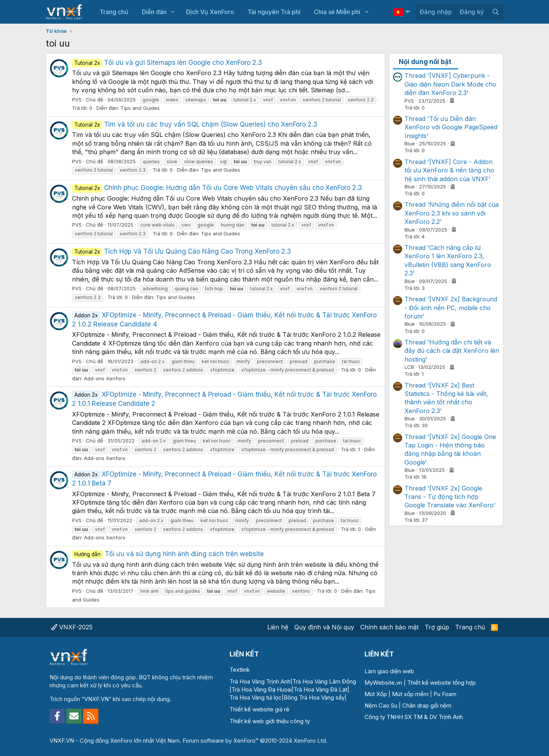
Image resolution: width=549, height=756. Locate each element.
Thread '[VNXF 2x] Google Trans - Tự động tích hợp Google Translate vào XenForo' (450, 497)
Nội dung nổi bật (425, 62)
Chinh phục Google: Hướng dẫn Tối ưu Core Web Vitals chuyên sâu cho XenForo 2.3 (217, 188)
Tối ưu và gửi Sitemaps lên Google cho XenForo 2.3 (167, 63)
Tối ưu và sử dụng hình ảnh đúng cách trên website (168, 554)
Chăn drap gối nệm (427, 705)
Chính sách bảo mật (389, 627)
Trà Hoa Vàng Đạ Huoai (262, 689)
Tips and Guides (140, 108)
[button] (173, 12)
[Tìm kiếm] (495, 12)
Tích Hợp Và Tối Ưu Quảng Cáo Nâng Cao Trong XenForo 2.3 (181, 251)
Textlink (240, 670)
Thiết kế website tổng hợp (441, 683)
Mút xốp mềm (410, 694)
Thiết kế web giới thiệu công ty (270, 721)
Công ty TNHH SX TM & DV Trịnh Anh (414, 717)
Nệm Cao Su (381, 705)
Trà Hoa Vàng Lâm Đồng (324, 681)
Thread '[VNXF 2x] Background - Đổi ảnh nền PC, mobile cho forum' (451, 308)
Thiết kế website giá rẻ (259, 709)
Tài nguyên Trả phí (274, 12)
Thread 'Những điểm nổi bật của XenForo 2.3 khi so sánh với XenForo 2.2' (452, 213)
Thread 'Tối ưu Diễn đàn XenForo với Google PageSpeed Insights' (451, 127)
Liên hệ (278, 627)
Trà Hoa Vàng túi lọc (256, 697)
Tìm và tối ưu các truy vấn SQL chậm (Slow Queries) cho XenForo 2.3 (195, 124)
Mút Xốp (376, 694)
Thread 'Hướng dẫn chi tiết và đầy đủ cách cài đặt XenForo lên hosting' (452, 351)
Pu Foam (445, 694)
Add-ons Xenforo (105, 378)
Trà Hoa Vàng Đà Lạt (320, 689)
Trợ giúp (437, 627)
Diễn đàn (154, 12)
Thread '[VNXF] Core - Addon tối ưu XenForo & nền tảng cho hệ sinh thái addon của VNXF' (449, 170)
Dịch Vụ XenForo (210, 12)
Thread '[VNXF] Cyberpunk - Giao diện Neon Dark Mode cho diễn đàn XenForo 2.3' (450, 84)
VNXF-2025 (72, 627)
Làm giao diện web (389, 671)
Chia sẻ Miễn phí (337, 12)
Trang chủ (114, 12)
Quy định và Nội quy (324, 627)
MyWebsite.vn (383, 683)
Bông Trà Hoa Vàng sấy (314, 697)
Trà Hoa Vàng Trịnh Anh (260, 681)
